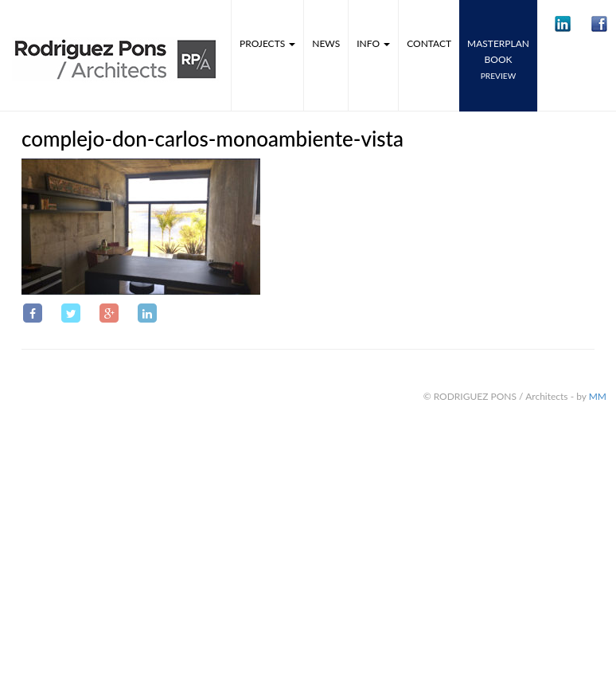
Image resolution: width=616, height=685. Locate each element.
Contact (429, 43)
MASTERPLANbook (498, 59)
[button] (563, 24)
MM (598, 396)
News (326, 43)
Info (373, 43)
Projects (267, 43)
